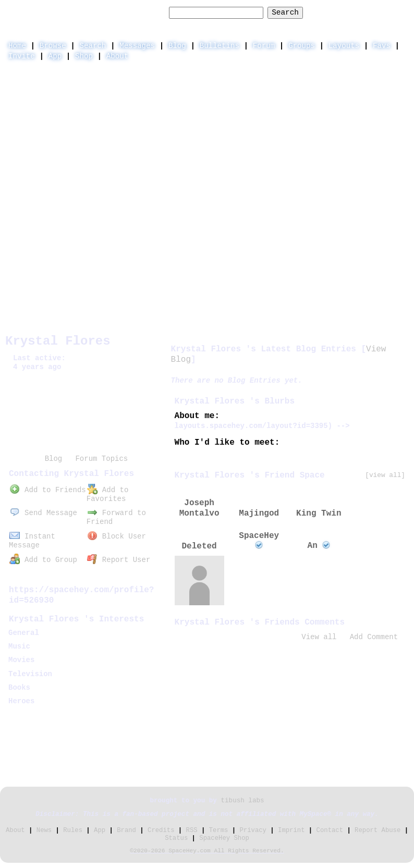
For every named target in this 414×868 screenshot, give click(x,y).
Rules (73, 830)
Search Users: (135, 13)
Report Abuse (378, 830)
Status (176, 838)
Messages (137, 46)
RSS (192, 830)
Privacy (253, 830)
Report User (119, 560)
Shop (84, 56)
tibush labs (242, 801)
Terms (219, 830)
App (55, 56)
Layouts (344, 46)
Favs (382, 46)
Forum (264, 46)
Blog (177, 46)
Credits (161, 830)
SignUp (395, 12)
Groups (302, 46)
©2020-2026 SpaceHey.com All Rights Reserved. (207, 851)
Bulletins (220, 46)
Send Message (43, 513)
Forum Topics (101, 459)
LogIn (357, 12)
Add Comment (374, 637)
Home (17, 46)
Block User (117, 536)
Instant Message (32, 541)
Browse (53, 46)
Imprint (291, 830)
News (44, 830)
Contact (330, 830)
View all (319, 637)
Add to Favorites (107, 494)
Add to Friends (47, 490)
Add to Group (43, 560)
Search (285, 13)
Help (324, 12)
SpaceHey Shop (224, 838)
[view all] (385, 475)
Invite (22, 56)
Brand (126, 830)
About (117, 56)
